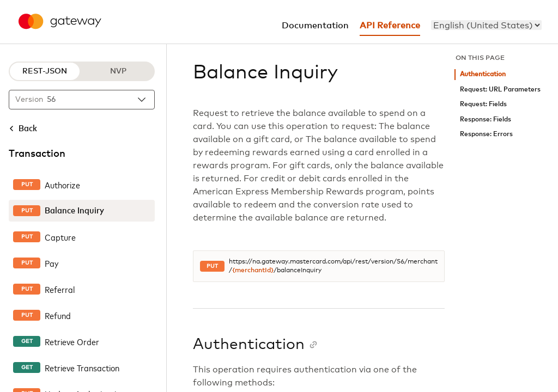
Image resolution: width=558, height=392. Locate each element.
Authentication (483, 74)
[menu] (486, 25)
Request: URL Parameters (500, 90)
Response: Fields (486, 120)
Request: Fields (483, 104)
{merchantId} (253, 271)
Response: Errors (486, 134)
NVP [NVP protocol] (118, 71)
